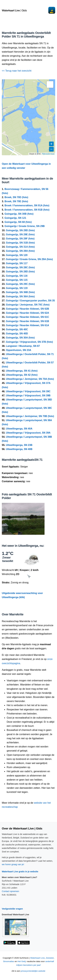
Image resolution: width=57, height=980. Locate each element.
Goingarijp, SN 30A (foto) (20, 338)
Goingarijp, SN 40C (17, 329)
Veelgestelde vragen (12, 909)
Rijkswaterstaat (48, 154)
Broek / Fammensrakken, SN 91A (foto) (27, 205)
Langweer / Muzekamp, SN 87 (23, 346)
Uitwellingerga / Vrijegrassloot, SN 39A (28, 433)
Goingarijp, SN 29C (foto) (20, 284)
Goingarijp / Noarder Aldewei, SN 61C (28, 317)
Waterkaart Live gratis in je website (20, 872)
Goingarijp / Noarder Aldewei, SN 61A (28, 325)
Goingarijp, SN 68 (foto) (18, 222)
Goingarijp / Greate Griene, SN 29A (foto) (29, 259)
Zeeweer (50, 958)
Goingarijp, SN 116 (17, 276)
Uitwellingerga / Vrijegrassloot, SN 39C (28, 391)
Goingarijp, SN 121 (15, 218)
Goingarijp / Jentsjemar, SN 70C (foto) (28, 305)
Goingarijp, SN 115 (17, 280)
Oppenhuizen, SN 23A (19, 350)
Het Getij (22, 961)
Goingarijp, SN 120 (17, 255)
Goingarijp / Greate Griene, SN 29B (25, 226)
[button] (50, 84)
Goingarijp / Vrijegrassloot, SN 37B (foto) (29, 342)
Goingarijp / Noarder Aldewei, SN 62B (28, 309)
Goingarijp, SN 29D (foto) (20, 230)
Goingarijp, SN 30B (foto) (19, 214)
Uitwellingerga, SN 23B (19, 445)
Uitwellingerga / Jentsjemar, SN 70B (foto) (30, 416)
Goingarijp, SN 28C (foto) (20, 267)
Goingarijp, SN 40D (17, 334)
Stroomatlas (9, 961)
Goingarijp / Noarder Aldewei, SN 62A (28, 313)
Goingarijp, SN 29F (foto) (20, 239)
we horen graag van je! (13, 864)
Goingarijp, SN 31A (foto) (20, 247)
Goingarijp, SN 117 (17, 263)
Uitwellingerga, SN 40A (19, 429)
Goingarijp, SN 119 (17, 288)
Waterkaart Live (37, 958)
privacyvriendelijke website (33, 971)
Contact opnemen (10, 891)
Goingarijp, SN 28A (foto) (20, 251)
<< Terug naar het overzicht (17, 71)
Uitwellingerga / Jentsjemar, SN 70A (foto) (30, 379)
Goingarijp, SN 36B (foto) (20, 292)
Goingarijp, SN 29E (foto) (20, 234)
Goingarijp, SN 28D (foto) (20, 272)
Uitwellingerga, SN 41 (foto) (22, 371)
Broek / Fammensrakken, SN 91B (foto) (27, 210)
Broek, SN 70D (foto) (16, 197)
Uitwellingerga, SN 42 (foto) (22, 375)
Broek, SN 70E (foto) (16, 201)
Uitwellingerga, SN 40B (19, 449)
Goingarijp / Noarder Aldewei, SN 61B (28, 321)
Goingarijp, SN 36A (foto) (20, 296)
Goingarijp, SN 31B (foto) (20, 243)
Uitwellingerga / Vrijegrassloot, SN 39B (28, 396)
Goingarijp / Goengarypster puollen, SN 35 (30, 301)
